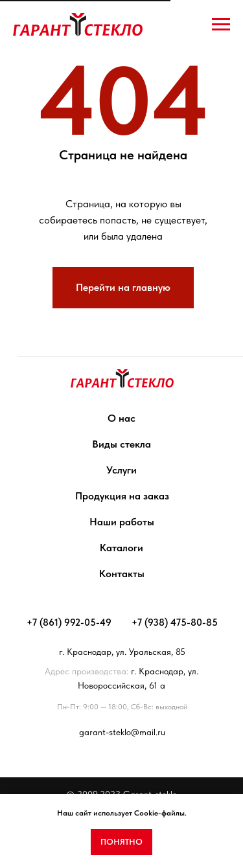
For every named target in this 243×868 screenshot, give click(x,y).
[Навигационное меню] (221, 25)
